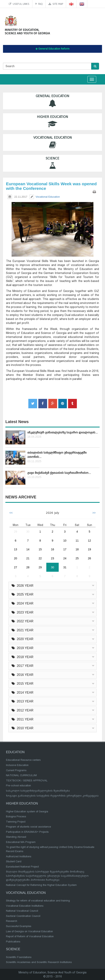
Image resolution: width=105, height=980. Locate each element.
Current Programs (16, 770)
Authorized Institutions (19, 856)
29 (16, 532)
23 (52, 558)
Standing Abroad (16, 837)
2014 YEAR (22, 693)
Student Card (14, 861)
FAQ (39, 4)
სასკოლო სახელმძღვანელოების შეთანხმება (38, 791)
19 (89, 549)
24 (65, 558)
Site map (56, 4)
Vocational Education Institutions (25, 906)
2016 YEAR (22, 675)
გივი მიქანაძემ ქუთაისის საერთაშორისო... (59, 473)
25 (77, 558)
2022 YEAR (22, 621)
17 (65, 549)
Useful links (19, 4)
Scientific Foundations (19, 957)
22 (40, 558)
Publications (13, 942)
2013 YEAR (22, 701)
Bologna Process (16, 816)
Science (52, 163)
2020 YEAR (22, 639)
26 (89, 558)
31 (65, 567)
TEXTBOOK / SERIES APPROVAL (27, 780)
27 (16, 567)
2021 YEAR (22, 630)
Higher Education (52, 122)
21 (28, 558)
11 (77, 541)
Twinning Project (16, 822)
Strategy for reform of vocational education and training (38, 901)
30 (28, 532)
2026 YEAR (22, 586)
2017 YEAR (22, 666)
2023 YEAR (22, 612)
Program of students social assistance (28, 827)
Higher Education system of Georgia (27, 811)
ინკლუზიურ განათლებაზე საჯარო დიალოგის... (62, 432)
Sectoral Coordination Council (23, 916)
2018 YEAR (22, 657)
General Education (52, 101)
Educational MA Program (21, 842)
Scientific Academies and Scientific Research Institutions (39, 962)
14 (28, 549)
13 (16, 549)
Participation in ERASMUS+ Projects (27, 832)
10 (65, 541)
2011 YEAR (22, 719)
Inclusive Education (17, 765)
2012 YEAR (22, 710)
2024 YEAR (22, 603)
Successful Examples (19, 926)
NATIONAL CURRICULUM (21, 775)
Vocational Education (52, 142)
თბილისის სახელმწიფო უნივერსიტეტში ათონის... (57, 455)
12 (89, 541)
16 (52, 549)
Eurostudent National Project (22, 867)
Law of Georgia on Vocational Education (29, 931)
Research (12, 921)
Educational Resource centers (23, 760)
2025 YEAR (22, 594)
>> (94, 513)
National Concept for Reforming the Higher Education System (41, 885)
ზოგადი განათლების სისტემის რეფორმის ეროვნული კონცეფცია (52, 796)
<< (11, 513)
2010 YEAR (22, 728)
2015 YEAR (22, 684)
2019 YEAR (22, 648)
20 (16, 558)
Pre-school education (18, 785)
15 (40, 549)
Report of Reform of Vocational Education (30, 936)
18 (77, 549)
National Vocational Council (22, 911)
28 (28, 567)
